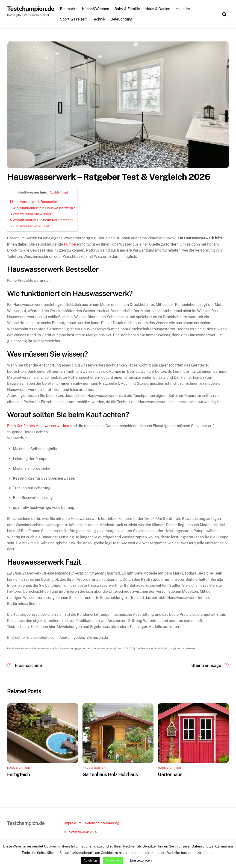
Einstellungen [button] (141, 860)
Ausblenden (58, 192)
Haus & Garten (158, 9)
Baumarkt (68, 9)
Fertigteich (19, 774)
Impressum (73, 823)
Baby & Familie (127, 9)
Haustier (183, 9)
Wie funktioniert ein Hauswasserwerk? (42, 208)
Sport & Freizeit (73, 19)
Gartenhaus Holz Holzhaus (110, 774)
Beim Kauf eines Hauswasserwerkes (38, 426)
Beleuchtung (122, 19)
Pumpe (70, 244)
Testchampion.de (78, 832)
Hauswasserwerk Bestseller (33, 202)
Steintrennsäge (206, 665)
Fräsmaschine (28, 665)
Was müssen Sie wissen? (31, 214)
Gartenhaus (170, 774)
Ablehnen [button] (90, 861)
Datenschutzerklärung (102, 823)
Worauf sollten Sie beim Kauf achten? (42, 220)
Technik (99, 19)
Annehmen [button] (113, 861)
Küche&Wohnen (96, 9)
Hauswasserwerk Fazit (30, 226)
